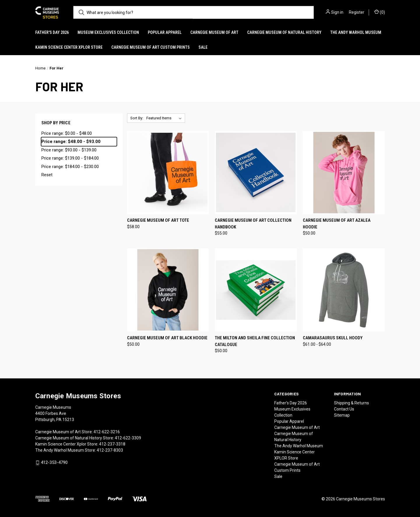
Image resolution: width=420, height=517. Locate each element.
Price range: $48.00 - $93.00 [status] (71, 142)
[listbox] (165, 118)
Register (357, 12)
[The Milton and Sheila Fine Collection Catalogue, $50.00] (256, 290)
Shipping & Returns (352, 403)
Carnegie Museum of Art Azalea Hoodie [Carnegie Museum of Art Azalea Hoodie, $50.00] (337, 224)
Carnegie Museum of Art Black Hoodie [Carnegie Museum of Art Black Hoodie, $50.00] (167, 338)
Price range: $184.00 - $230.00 (70, 167)
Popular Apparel (165, 32)
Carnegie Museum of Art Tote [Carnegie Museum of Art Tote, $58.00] (158, 220)
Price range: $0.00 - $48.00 (67, 133)
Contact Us (344, 409)
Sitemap (342, 415)
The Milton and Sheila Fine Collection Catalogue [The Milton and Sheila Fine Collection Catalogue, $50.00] (255, 341)
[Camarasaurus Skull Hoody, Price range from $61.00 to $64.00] (344, 290)
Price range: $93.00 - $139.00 (69, 150)
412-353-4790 (54, 463)
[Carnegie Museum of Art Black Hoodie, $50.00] (168, 290)
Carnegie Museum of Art (214, 32)
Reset (47, 175)
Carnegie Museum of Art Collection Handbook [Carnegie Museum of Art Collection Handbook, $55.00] (253, 224)
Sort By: (137, 118)
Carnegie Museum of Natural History (284, 32)
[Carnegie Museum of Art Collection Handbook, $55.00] (256, 173)
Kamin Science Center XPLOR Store (69, 47)
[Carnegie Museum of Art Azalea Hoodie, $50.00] (344, 173)
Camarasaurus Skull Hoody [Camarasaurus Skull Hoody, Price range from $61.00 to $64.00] (333, 338)
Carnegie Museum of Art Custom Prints (151, 47)
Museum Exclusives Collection (108, 32)
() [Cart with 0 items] (380, 12)
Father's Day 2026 (52, 32)
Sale (203, 47)
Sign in (337, 12)
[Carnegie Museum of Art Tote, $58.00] (168, 173)
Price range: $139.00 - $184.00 (70, 158)
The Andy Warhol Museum (356, 32)
